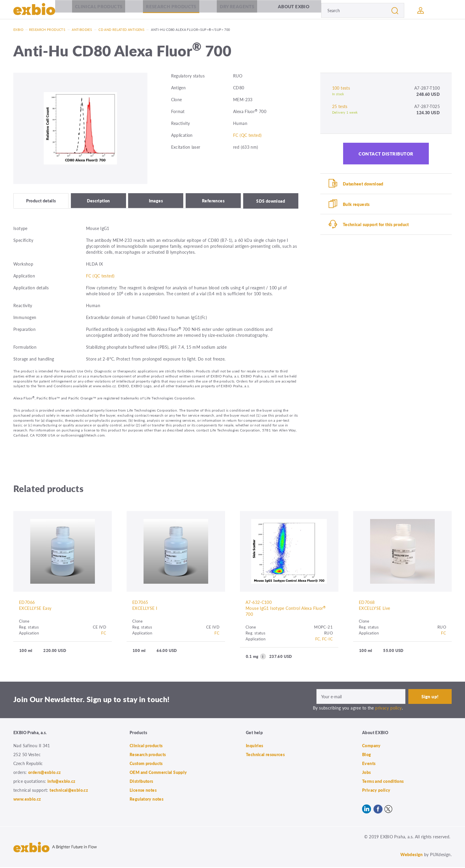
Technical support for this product (376, 226)
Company (371, 746)
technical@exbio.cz (69, 791)
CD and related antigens (121, 30)
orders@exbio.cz (45, 773)
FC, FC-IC (324, 640)
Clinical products (99, 10)
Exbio (18, 30)
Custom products (146, 764)
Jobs (367, 773)
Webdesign (411, 855)
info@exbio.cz (62, 782)
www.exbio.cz (27, 800)
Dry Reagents (237, 10)
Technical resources (265, 755)
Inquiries (254, 746)
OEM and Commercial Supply (158, 773)
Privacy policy (376, 791)
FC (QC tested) (247, 135)
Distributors (141, 782)
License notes (143, 791)
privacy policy (388, 709)
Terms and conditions (383, 782)
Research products (171, 10)
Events (369, 764)
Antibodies (82, 30)
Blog (367, 755)
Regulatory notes (146, 800)
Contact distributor (386, 154)
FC (104, 634)
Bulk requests (357, 205)
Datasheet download (364, 184)
